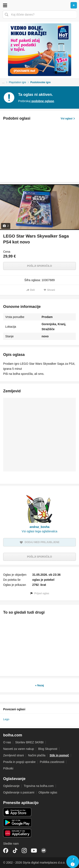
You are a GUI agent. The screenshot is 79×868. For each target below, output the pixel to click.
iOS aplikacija (17, 812)
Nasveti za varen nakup (19, 749)
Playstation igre (17, 82)
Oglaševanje (11, 786)
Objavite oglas (48, 792)
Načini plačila (37, 755)
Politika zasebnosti (52, 762)
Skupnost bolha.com (44, 851)
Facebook (6, 851)
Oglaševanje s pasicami (19, 792)
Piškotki (8, 768)
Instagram (24, 851)
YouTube (34, 851)
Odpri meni (5, 5)
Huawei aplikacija (17, 833)
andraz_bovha (39, 527)
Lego (6, 719)
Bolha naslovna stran (39, 5)
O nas (7, 742)
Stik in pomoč (59, 755)
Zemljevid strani (13, 755)
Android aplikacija (17, 823)
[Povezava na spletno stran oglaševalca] (39, 50)
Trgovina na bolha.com (39, 786)
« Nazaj (39, 685)
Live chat (73, 862)
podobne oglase (43, 101)
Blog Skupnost (48, 749)
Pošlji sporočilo (39, 266)
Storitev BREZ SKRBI (29, 742)
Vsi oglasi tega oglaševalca (39, 531)
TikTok (15, 851)
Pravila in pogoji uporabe (19, 762)
